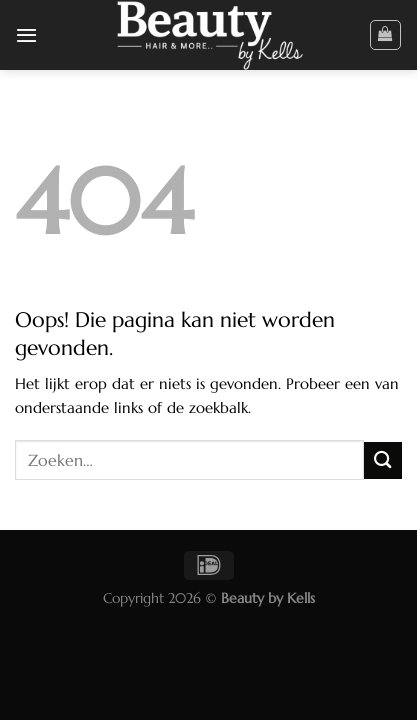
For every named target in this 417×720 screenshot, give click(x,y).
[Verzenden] (383, 460)
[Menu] (26, 35)
